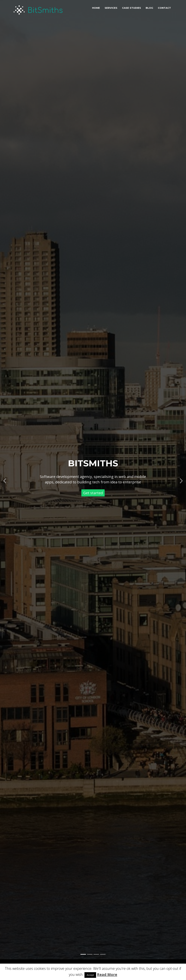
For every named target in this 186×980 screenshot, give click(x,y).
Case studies (132, 8)
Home (96, 8)
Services (111, 8)
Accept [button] (90, 975)
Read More (107, 974)
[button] (5, 471)
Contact (164, 8)
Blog (149, 8)
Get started (93, 484)
